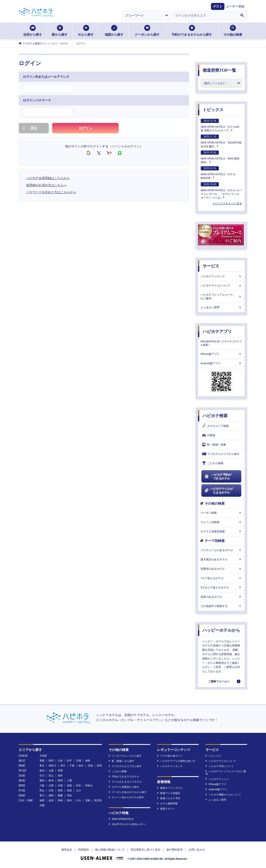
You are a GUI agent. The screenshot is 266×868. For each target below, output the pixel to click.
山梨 (51, 771)
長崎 (60, 800)
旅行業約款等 (175, 850)
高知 (69, 795)
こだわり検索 (213, 463)
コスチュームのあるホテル (221, 550)
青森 (42, 761)
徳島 (51, 795)
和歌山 (89, 785)
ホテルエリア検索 (216, 426)
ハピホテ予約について (220, 766)
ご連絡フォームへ (219, 681)
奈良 (79, 785)
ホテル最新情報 (167, 804)
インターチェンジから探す (125, 756)
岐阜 (51, 781)
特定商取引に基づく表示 (146, 850)
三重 (69, 781)
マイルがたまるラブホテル (125, 782)
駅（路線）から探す (121, 761)
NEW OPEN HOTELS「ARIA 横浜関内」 (220, 157)
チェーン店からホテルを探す (126, 797)
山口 (79, 790)
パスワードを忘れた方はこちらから (51, 192)
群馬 (99, 766)
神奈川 (52, 766)
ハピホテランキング (221, 276)
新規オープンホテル (170, 788)
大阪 (42, 785)
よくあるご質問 (221, 307)
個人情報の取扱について (110, 850)
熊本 (69, 800)
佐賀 (51, 800)
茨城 (90, 766)
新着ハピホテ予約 (169, 798)
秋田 (51, 761)
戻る (30, 128)
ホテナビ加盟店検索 (221, 531)
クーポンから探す (147, 31)
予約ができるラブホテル (124, 777)
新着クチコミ (166, 809)
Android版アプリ (221, 363)
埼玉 (63, 766)
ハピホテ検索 (215, 416)
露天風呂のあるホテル (221, 559)
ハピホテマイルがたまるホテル (219, 491)
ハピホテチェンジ (217, 779)
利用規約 (84, 850)
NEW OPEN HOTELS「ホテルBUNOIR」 (218, 173)
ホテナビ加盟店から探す (124, 787)
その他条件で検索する (221, 606)
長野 (60, 771)
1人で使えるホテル (221, 578)
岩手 (69, 761)
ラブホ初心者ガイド (170, 756)
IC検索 (209, 435)
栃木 (81, 766)
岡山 (42, 790)
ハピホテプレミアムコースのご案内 (221, 297)
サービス (211, 266)
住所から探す (33, 31)
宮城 (79, 761)
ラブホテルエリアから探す (221, 454)
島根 (69, 790)
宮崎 (88, 800)
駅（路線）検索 (214, 445)
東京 (42, 766)
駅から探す (60, 31)
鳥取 (60, 790)
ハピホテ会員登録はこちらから (48, 178)
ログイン (86, 128)
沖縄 (42, 805)
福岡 (42, 800)
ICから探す (86, 31)
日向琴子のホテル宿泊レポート (128, 824)
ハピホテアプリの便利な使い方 (176, 761)
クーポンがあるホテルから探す (128, 792)
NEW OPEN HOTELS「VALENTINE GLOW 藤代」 (221, 141)
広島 (51, 790)
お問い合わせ (197, 850)
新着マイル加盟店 (169, 793)
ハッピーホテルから (221, 630)
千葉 (72, 766)
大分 (79, 800)
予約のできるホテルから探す (192, 31)
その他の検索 (233, 31)
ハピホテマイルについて (221, 286)
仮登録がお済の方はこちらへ (46, 185)
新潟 (42, 771)
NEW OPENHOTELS (121, 819)
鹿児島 (98, 800)
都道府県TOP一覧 (219, 70)
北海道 (43, 756)
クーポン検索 (221, 513)
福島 (88, 761)
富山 (51, 776)
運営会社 (67, 850)
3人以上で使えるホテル (221, 587)
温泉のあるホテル (221, 597)
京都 (60, 785)
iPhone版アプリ (221, 354)
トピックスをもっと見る (227, 203)
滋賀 (69, 785)
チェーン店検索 (221, 522)
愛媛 (60, 795)
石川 (42, 776)
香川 (42, 795)
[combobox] (204, 16)
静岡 (60, 781)
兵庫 (51, 785)
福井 (60, 776)
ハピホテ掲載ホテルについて (223, 795)
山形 (60, 761)
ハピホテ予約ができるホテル (218, 477)
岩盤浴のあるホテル (221, 569)
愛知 (42, 781)
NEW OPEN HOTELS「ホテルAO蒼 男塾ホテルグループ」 (220, 125)
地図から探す (114, 31)
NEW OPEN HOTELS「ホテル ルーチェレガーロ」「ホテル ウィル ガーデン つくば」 (221, 191)
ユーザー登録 (235, 6)
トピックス (213, 110)
